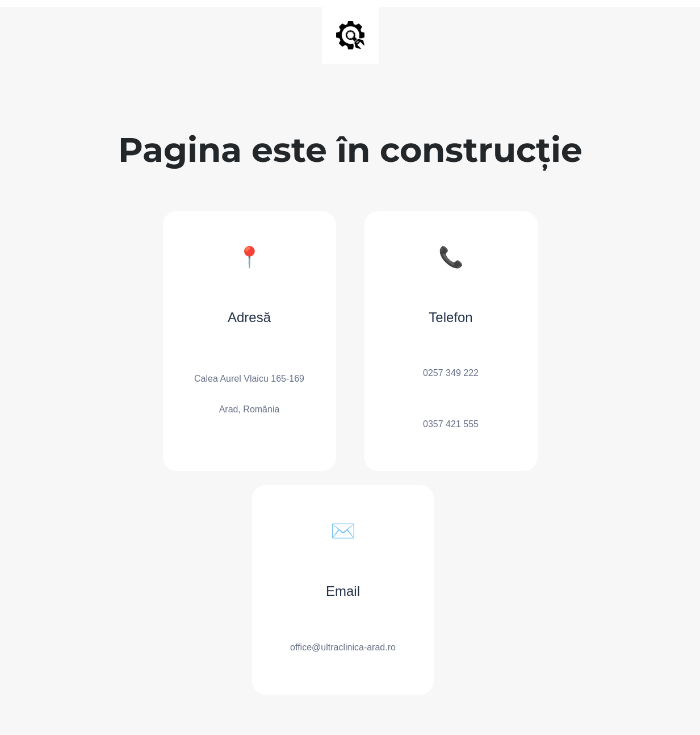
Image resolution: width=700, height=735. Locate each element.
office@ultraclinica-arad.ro (343, 647)
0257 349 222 (451, 373)
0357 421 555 (451, 424)
